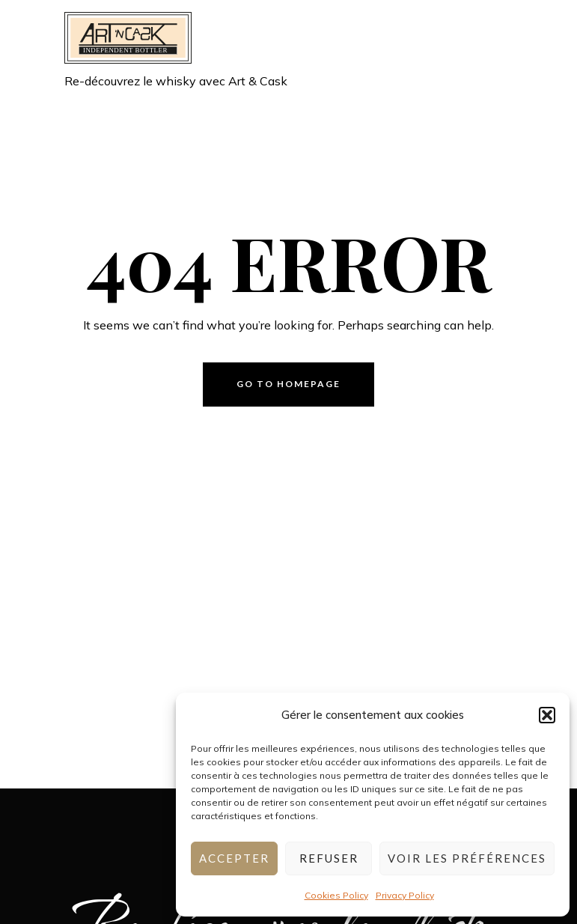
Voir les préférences (467, 858)
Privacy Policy (405, 895)
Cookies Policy (336, 895)
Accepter (234, 858)
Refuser (329, 858)
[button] (547, 715)
